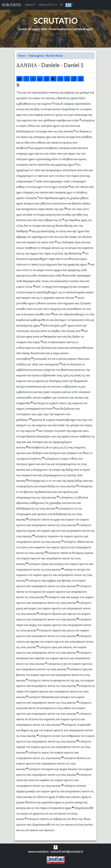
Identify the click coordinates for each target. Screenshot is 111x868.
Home (21, 56)
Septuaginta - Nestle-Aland (46, 56)
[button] (70, 5)
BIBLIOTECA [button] (47, 5)
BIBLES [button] (30, 5)
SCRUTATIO (12, 5)
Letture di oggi (82, 29)
